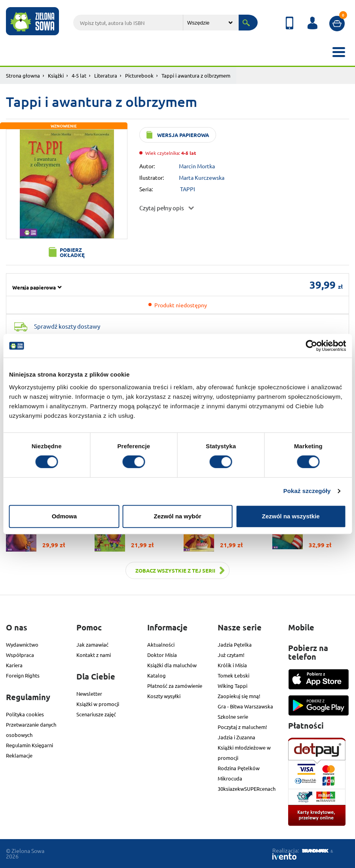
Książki (56, 75)
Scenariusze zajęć (96, 714)
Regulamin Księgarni (29, 745)
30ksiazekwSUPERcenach (247, 789)
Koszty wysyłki (164, 696)
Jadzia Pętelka (235, 644)
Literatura (106, 75)
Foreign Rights (23, 675)
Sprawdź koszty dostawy (67, 326)
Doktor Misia (162, 655)
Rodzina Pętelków (239, 768)
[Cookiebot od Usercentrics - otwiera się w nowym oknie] (311, 346)
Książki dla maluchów (172, 665)
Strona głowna (23, 75)
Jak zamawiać (92, 644)
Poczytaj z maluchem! (242, 727)
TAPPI (188, 189)
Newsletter (89, 694)
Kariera (14, 665)
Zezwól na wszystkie (291, 516)
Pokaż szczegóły (307, 491)
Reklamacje (19, 755)
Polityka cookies (25, 714)
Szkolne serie (233, 717)
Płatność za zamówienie (175, 686)
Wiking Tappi (233, 686)
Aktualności (161, 644)
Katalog (157, 675)
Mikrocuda (230, 778)
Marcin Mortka (197, 166)
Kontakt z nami (94, 655)
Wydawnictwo (22, 644)
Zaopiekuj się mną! (239, 696)
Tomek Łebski (234, 675)
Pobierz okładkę (72, 252)
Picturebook (139, 75)
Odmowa (64, 516)
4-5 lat (79, 75)
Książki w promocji (98, 704)
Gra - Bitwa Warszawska (245, 706)
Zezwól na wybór (177, 516)
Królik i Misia (232, 665)
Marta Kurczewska (202, 177)
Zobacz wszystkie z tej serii (175, 570)
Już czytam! (231, 655)
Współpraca (20, 655)
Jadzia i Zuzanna (236, 737)
